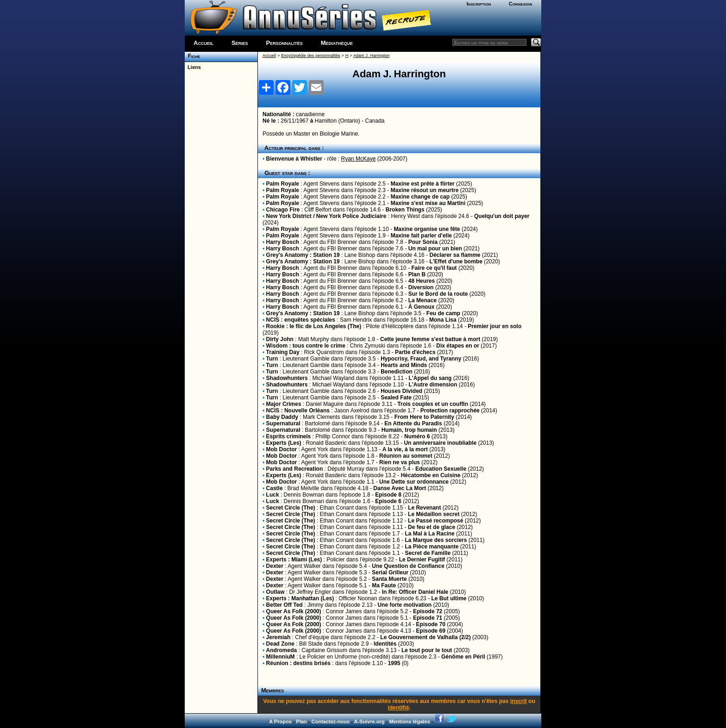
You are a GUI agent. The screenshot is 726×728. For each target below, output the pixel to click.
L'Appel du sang (430, 378)
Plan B (417, 274)
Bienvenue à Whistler (294, 159)
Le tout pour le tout (427, 650)
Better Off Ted (285, 605)
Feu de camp (443, 313)
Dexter (275, 566)
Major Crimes (284, 404)
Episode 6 (388, 501)
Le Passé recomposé (435, 521)
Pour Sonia (423, 242)
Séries (240, 43)
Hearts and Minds (404, 365)
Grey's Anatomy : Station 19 (303, 255)
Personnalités (285, 43)
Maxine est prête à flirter (423, 184)
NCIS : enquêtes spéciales (301, 320)
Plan (302, 722)
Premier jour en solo (494, 326)
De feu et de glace (432, 527)
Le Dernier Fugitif (422, 560)
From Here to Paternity (424, 417)
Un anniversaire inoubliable (440, 443)
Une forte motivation (404, 605)
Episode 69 (431, 631)
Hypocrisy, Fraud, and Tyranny (421, 359)
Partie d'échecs (415, 352)
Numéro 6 (417, 436)
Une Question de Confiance (408, 566)
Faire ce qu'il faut (434, 268)
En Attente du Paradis (413, 423)
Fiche (192, 56)
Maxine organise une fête (427, 229)
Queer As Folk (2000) (294, 611)
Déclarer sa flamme (455, 255)
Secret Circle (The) (291, 508)
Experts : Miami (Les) (294, 560)
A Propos (280, 722)
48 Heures (422, 281)
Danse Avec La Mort (400, 488)
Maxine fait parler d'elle (421, 236)
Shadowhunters (287, 378)
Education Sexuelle (441, 469)
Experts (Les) (284, 443)
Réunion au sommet (406, 456)
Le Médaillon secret (434, 514)
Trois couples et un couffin (433, 404)
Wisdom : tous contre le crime (306, 346)
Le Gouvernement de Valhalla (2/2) (425, 637)
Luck (273, 495)
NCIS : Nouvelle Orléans (298, 411)
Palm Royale (283, 184)
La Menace (422, 300)
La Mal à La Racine (429, 534)
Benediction (397, 372)
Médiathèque (337, 43)
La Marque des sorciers (436, 540)
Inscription (479, 4)
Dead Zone (280, 644)
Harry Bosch (283, 242)
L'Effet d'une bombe (456, 261)
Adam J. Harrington (371, 56)
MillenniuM (281, 657)
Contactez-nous (331, 722)
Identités (385, 644)
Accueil (203, 43)
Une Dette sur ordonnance (414, 482)
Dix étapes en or (458, 346)
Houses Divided (401, 391)
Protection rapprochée (450, 411)
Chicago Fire (283, 210)
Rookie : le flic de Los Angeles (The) (314, 326)
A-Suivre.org (369, 722)
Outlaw (275, 592)
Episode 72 (428, 611)
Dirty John (280, 339)
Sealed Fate (396, 398)
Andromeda (282, 650)
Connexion (521, 4)
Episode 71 (428, 618)
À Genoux (422, 307)
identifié (398, 708)
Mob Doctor (282, 449)
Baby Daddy (282, 417)
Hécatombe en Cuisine (431, 475)
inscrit (519, 701)
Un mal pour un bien (435, 249)
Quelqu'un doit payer (502, 216)
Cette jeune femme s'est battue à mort (430, 339)
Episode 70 (431, 624)
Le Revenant (424, 508)
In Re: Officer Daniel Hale (415, 592)
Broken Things (405, 210)
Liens (193, 67)
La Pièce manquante (432, 547)
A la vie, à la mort (405, 449)
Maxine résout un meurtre (425, 190)
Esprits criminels (289, 436)
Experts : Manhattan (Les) (300, 598)
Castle (275, 488)
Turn (272, 359)
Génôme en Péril (463, 657)
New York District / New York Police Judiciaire (326, 216)
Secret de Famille (428, 553)
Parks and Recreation (295, 469)
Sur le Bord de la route (438, 294)
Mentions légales (410, 722)
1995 (394, 663)
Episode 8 (388, 495)
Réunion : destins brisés (298, 663)
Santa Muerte (389, 579)
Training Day (283, 352)
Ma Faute (384, 585)
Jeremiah (279, 637)
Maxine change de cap (420, 197)
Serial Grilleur (390, 572)
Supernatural (283, 423)
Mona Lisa (443, 320)
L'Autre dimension (433, 385)
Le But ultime (449, 598)
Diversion (421, 287)
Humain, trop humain (409, 430)
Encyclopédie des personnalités (310, 56)
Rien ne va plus (400, 462)
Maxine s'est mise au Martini (428, 203)
